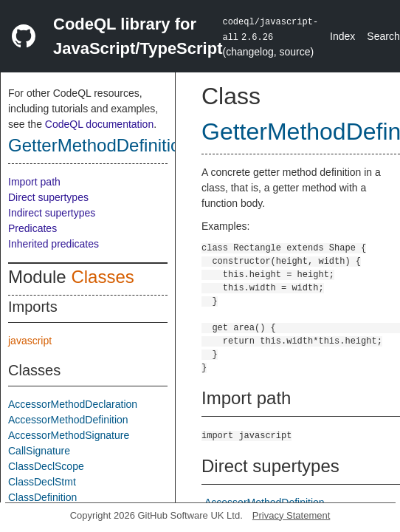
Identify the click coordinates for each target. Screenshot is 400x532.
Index (342, 36)
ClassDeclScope (46, 466)
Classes (102, 277)
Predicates (32, 228)
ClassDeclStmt (42, 482)
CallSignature (39, 451)
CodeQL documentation (99, 124)
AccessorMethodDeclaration (73, 404)
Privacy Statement (292, 515)
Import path (34, 182)
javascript (30, 341)
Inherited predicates (54, 244)
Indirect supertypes (52, 213)
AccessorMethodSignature (69, 435)
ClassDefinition (42, 497)
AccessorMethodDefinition (68, 420)
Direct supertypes (48, 197)
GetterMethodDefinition (99, 145)
